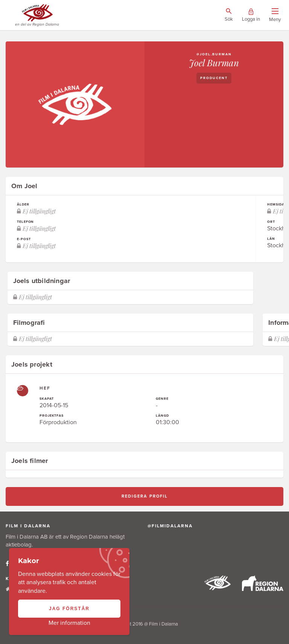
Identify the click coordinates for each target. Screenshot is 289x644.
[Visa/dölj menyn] (275, 15)
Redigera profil (145, 496)
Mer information (69, 623)
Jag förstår (69, 609)
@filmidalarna (170, 526)
